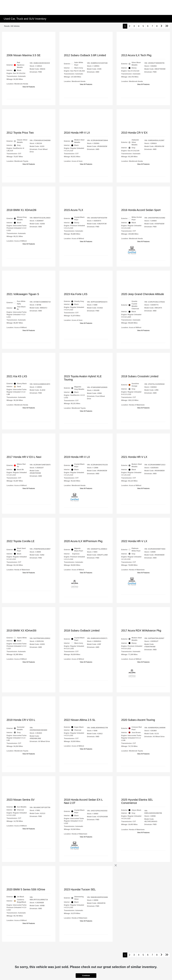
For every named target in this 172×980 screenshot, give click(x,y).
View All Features (29, 87)
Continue (86, 975)
